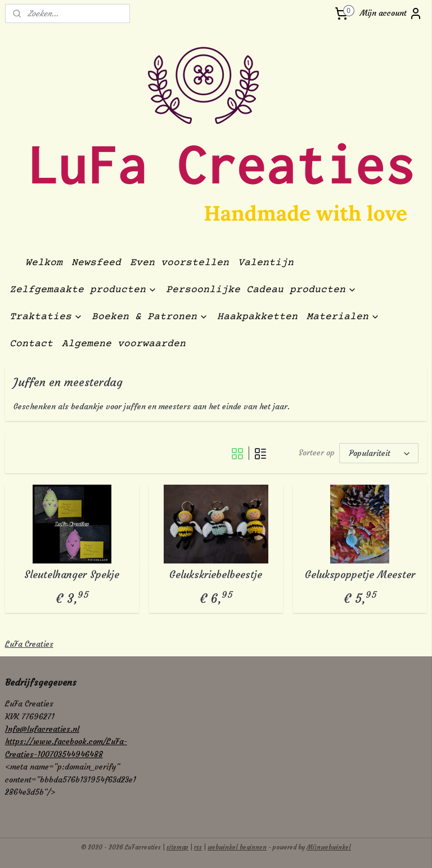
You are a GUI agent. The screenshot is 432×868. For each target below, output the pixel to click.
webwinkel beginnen (237, 847)
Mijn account (391, 14)
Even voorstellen (179, 263)
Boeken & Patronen (150, 317)
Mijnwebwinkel (329, 847)
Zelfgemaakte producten (83, 290)
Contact (31, 344)
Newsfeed (96, 263)
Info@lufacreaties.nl (42, 729)
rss (198, 847)
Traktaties (46, 317)
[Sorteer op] (379, 453)
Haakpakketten (257, 317)
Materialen (343, 317)
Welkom (44, 263)
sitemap (177, 847)
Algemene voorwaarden (124, 344)
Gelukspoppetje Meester (360, 575)
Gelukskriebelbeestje (216, 575)
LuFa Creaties (29, 644)
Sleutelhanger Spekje (72, 575)
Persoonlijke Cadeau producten (261, 290)
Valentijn (266, 263)
